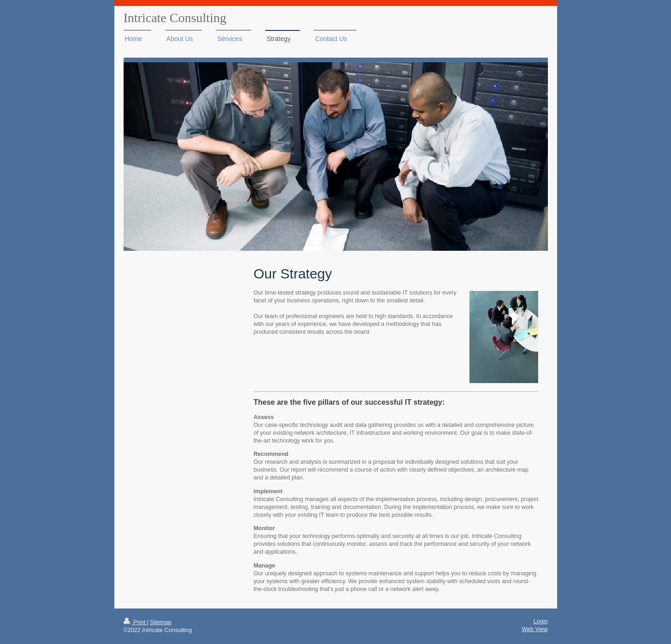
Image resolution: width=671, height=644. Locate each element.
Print (135, 622)
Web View (534, 629)
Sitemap (160, 622)
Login (541, 621)
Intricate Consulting (175, 18)
